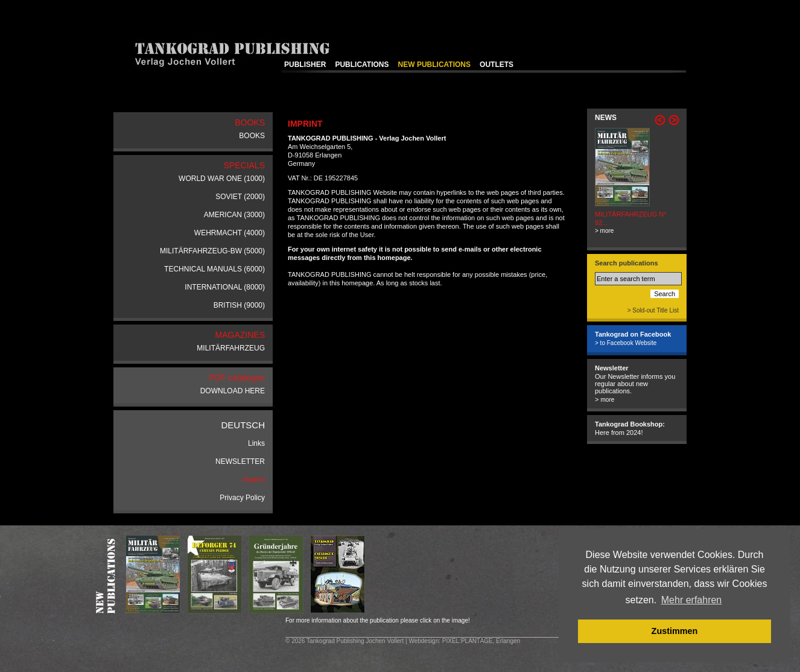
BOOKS (252, 136)
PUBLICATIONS (362, 65)
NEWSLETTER (240, 461)
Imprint (254, 480)
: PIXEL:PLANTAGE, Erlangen (479, 641)
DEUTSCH (243, 425)
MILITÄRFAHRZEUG (231, 348)
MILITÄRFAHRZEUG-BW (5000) (212, 251)
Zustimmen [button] (675, 631)
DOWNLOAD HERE (233, 391)
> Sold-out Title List (653, 310)
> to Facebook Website (626, 343)
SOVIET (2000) (240, 197)
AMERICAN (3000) (234, 215)
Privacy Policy (242, 498)
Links (256, 443)
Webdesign (424, 641)
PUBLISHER (305, 65)
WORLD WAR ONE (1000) (222, 179)
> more (604, 231)
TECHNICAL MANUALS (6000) (214, 269)
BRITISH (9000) (239, 305)
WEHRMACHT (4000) (230, 233)
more (607, 400)
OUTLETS (497, 65)
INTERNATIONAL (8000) (225, 287)
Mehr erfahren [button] (692, 600)
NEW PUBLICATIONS (434, 65)
